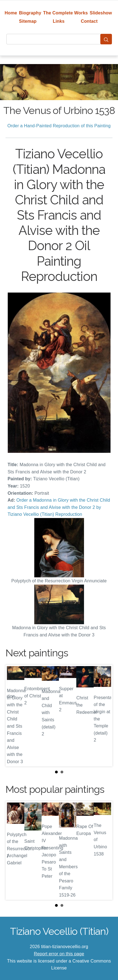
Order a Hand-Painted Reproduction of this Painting (59, 126)
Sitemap (28, 21)
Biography (30, 13)
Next (104, 716)
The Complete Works (65, 13)
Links (59, 21)
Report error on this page (59, 954)
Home (11, 13)
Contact (89, 21)
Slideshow (101, 13)
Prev (14, 716)
